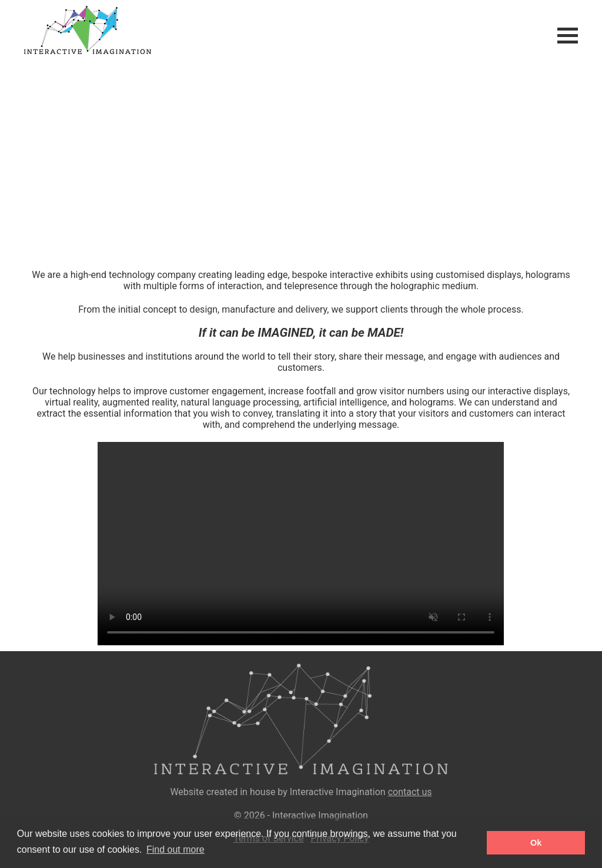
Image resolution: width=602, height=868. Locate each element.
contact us (410, 792)
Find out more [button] (175, 849)
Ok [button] (536, 843)
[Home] (76, 51)
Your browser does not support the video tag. (301, 162)
